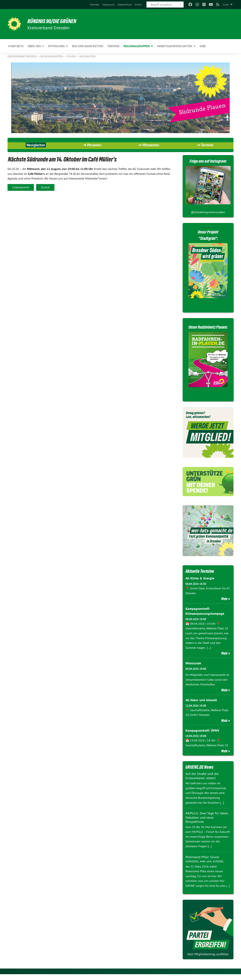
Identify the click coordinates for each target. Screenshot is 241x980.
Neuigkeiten (87, 56)
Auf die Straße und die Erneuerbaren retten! (202, 782)
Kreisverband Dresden (23, 56)
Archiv (138, 5)
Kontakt (95, 5)
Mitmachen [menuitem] (56, 46)
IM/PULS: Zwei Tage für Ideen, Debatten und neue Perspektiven (207, 823)
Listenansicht (21, 187)
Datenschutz (125, 5)
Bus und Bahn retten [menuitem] (88, 46)
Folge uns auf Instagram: (208, 161)
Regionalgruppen (52, 56)
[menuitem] (95, 5)
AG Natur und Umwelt (201, 706)
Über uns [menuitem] (34, 46)
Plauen (72, 56)
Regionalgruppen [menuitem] (137, 46)
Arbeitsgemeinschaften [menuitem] (175, 46)
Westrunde (193, 669)
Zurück (45, 187)
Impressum (108, 5)
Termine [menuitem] (113, 46)
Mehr (224, 605)
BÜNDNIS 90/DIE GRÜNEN (54, 21)
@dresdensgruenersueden (208, 212)
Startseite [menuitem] (16, 46)
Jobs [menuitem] (203, 46)
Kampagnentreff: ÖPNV (202, 736)
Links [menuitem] (226, 5)
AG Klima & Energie (200, 585)
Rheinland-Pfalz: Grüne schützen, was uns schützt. (205, 865)
